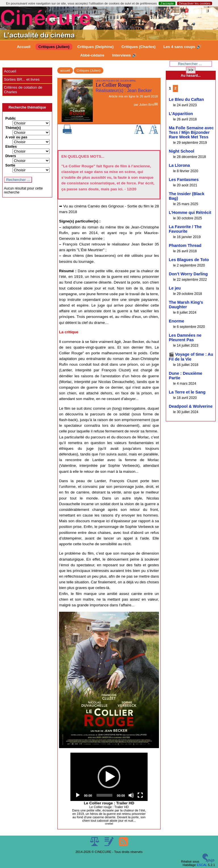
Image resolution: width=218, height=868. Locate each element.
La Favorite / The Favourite (185, 229)
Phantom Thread (185, 245)
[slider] (104, 795)
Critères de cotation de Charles (23, 90)
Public (11, 118)
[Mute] (131, 795)
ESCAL (202, 865)
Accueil (24, 47)
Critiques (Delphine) (95, 47)
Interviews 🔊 (124, 55)
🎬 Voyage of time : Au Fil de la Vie (191, 357)
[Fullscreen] (140, 795)
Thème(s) (13, 128)
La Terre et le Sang (187, 392)
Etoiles (11, 147)
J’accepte (167, 3)
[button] (109, 777)
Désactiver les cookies (195, 3)
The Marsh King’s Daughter (186, 305)
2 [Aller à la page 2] (175, 88)
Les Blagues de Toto (189, 260)
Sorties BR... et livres (22, 79)
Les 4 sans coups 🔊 (182, 47)
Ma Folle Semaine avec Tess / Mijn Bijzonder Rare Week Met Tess (191, 132)
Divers (11, 156)
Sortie (10, 165)
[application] (109, 777)
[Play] (78, 795)
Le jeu (175, 288)
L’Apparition (181, 114)
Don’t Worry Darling (188, 274)
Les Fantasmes (184, 180)
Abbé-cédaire (92, 55)
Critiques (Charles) (139, 47)
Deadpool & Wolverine (191, 406)
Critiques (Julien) (54, 47)
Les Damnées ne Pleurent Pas (185, 338)
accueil (65, 70)
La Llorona (179, 165)
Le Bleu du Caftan (186, 99)
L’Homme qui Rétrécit (190, 213)
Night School (182, 151)
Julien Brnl (146, 105)
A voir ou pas (16, 137)
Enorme (177, 321)
